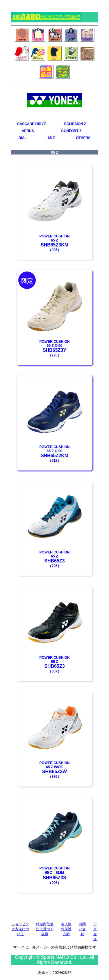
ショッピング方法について (20, 929)
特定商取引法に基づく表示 (45, 929)
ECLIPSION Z (75, 124)
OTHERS (83, 138)
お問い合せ (82, 929)
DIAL (23, 138)
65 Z (51, 138)
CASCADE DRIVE (32, 124)
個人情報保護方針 (66, 929)
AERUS (28, 131)
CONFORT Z (72, 131)
